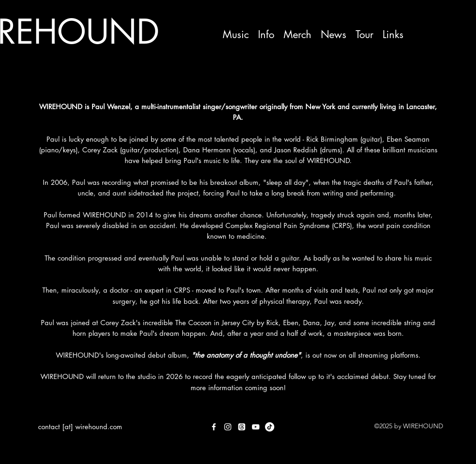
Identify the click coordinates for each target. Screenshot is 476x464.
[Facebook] (214, 427)
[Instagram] (228, 427)
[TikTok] (270, 427)
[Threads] (242, 427)
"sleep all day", (287, 182)
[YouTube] (256, 427)
